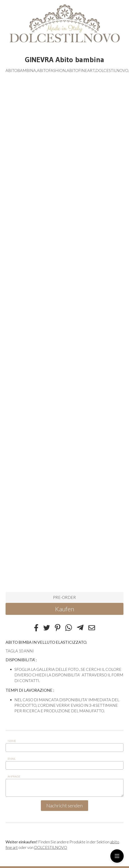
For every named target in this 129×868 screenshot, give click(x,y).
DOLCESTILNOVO (51, 847)
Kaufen (64, 609)
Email (12, 759)
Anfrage (14, 776)
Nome (12, 741)
